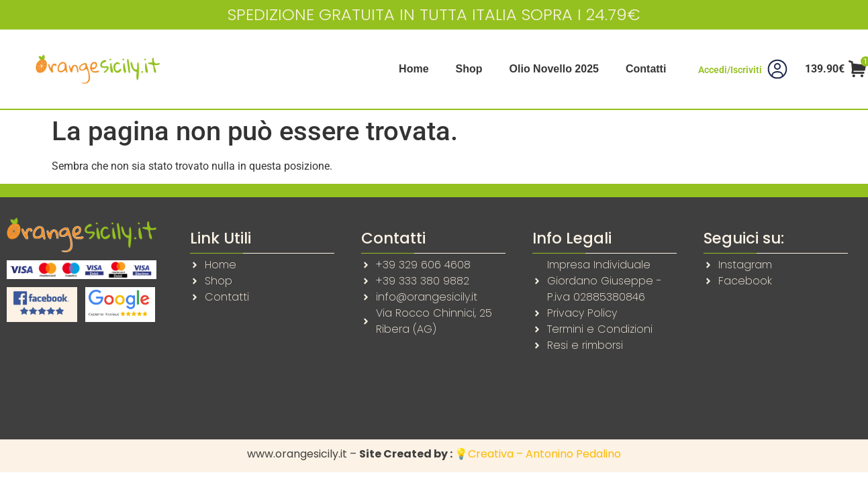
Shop (469, 69)
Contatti (646, 69)
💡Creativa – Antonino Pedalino (538, 454)
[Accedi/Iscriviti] (777, 69)
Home (414, 69)
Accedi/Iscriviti (730, 70)
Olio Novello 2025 (554, 69)
